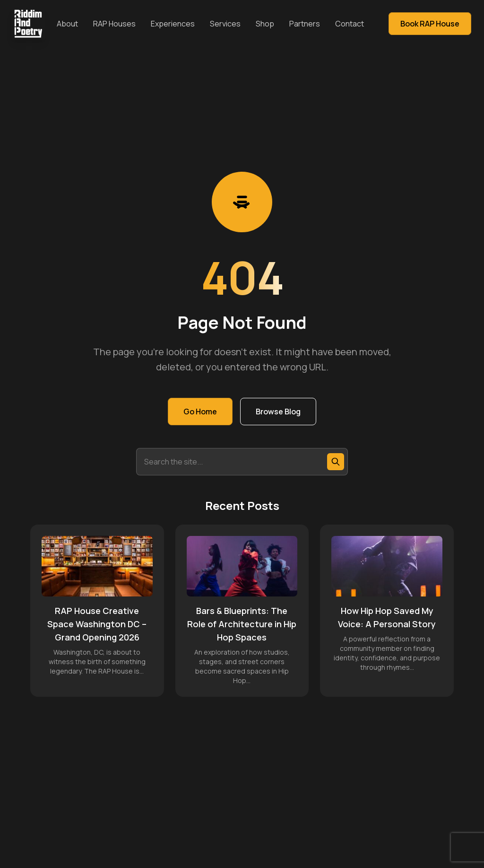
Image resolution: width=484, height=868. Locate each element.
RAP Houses (114, 24)
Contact (350, 24)
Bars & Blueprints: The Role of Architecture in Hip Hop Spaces (242, 624)
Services (225, 24)
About (67, 24)
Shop (265, 24)
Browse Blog (278, 412)
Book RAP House (430, 24)
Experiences (173, 24)
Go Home (200, 412)
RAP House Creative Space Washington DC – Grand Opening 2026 (97, 624)
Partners (305, 24)
